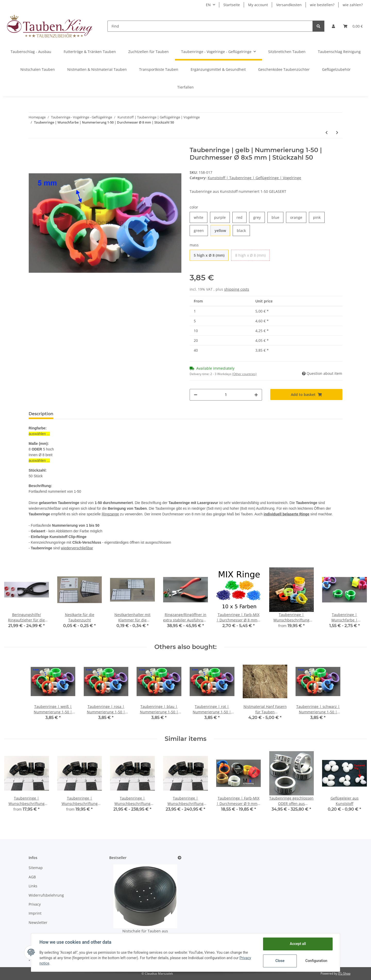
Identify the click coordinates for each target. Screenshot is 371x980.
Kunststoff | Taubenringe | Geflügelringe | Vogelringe (254, 178)
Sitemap (36, 868)
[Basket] (353, 26)
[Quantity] (226, 395)
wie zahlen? (353, 5)
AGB (32, 877)
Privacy (35, 904)
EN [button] (208, 5)
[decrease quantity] (196, 395)
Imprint (35, 913)
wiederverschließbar (77, 548)
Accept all (298, 944)
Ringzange (110, 514)
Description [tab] (41, 414)
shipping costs (237, 289)
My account (258, 5)
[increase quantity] (256, 395)
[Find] (210, 26)
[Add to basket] (306, 394)
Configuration (316, 961)
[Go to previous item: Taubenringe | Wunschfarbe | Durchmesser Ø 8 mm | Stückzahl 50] (327, 132)
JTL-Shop (344, 973)
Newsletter (38, 922)
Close (280, 961)
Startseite (232, 5)
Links (33, 886)
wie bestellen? (322, 5)
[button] (333, 26)
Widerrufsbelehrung (46, 895)
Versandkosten (289, 5)
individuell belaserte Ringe (286, 514)
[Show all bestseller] (180, 858)
